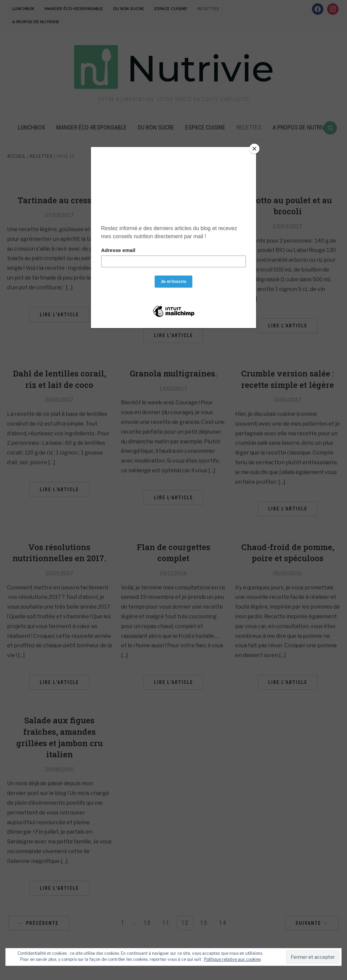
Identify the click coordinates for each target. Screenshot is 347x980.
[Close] (254, 149)
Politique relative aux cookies (232, 959)
